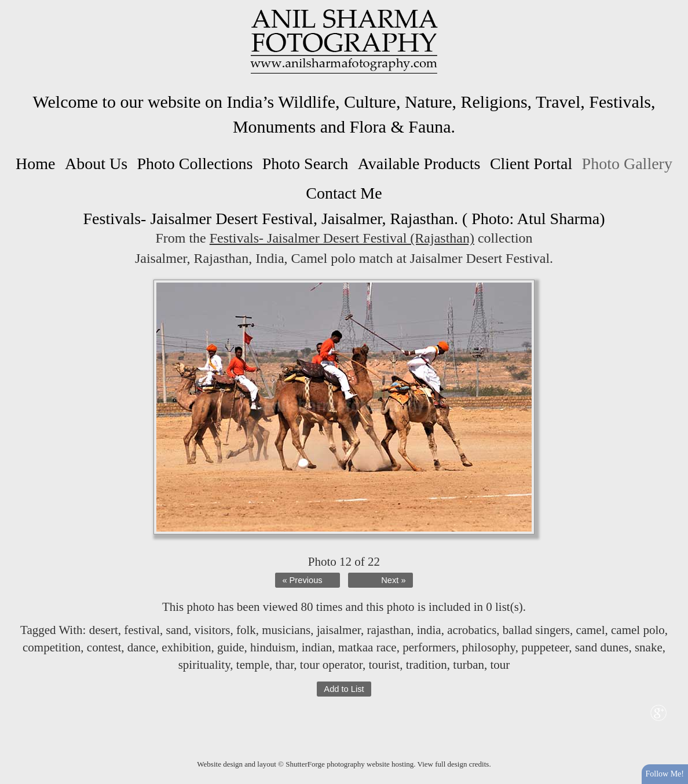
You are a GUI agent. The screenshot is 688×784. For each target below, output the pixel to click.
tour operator (331, 665)
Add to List (344, 689)
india (429, 630)
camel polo (638, 630)
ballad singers (536, 630)
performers (429, 647)
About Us (96, 164)
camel (590, 630)
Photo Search (305, 164)
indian (317, 647)
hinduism (273, 647)
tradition (427, 665)
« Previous (302, 580)
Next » (393, 580)
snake (649, 647)
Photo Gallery (627, 164)
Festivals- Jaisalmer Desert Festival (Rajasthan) (342, 238)
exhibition (186, 647)
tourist (385, 665)
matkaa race (367, 647)
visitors (213, 630)
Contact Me (344, 193)
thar (284, 665)
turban (469, 665)
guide (231, 647)
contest (104, 647)
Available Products (419, 164)
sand (178, 630)
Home (35, 164)
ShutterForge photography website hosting (350, 764)
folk (246, 630)
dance (142, 647)
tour (500, 665)
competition (52, 647)
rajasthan (389, 630)
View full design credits (453, 764)
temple (253, 665)
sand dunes (602, 647)
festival (142, 630)
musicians (286, 630)
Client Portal (531, 164)
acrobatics (472, 630)
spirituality (204, 665)
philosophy (489, 647)
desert (104, 630)
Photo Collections (195, 164)
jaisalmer (339, 630)
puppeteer (545, 647)
